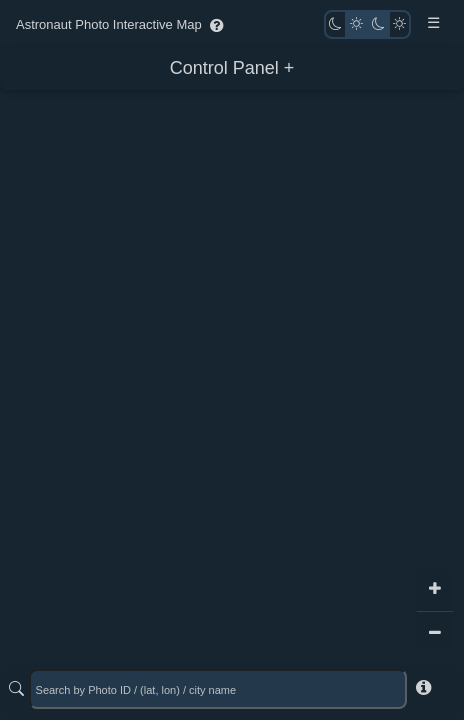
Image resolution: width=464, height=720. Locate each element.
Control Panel (224, 68)
